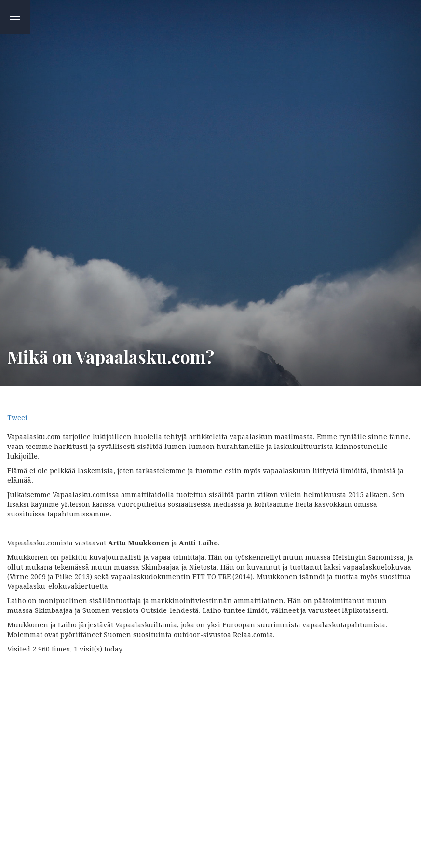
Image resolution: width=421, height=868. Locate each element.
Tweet (17, 418)
